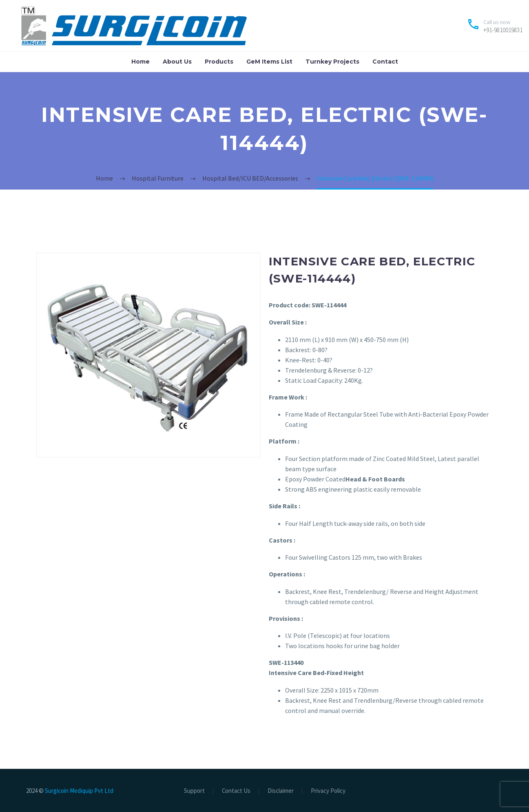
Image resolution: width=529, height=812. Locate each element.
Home (141, 62)
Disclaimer (281, 791)
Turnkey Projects (332, 62)
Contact (385, 62)
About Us (177, 62)
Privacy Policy (328, 791)
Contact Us (236, 791)
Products (219, 62)
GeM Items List (269, 62)
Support (194, 791)
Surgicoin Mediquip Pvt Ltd (79, 791)
